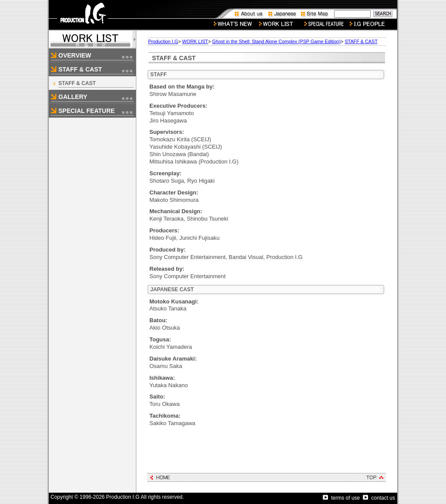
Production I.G (163, 41)
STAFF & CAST (77, 83)
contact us (379, 498)
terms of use (341, 498)
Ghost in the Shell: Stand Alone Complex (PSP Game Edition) (276, 41)
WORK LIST (195, 41)
